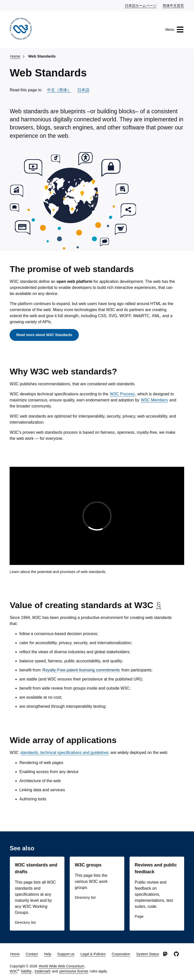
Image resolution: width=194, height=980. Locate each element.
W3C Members (154, 400)
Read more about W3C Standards (44, 335)
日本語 (83, 90)
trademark (43, 971)
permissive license (74, 971)
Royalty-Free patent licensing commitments (81, 670)
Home (15, 56)
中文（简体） (59, 90)
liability (26, 971)
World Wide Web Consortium (61, 966)
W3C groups (88, 865)
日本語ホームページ (141, 5)
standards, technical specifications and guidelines (64, 753)
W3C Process (122, 394)
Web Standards (42, 56)
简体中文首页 (174, 5)
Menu (175, 30)
